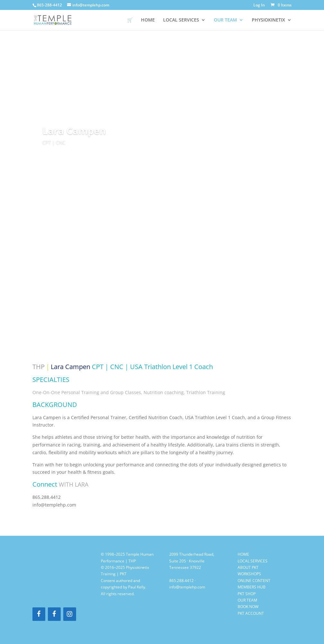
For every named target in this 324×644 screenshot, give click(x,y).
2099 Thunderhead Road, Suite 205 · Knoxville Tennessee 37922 (192, 561)
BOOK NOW (248, 607)
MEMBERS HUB (252, 587)
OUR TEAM (225, 20)
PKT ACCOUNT (251, 613)
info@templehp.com (187, 587)
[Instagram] (70, 614)
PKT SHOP (247, 594)
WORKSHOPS (249, 574)
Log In (259, 5)
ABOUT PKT (248, 567)
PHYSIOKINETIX (268, 20)
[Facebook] (39, 614)
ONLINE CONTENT (254, 581)
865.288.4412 (181, 581)
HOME (148, 20)
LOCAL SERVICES (181, 20)
